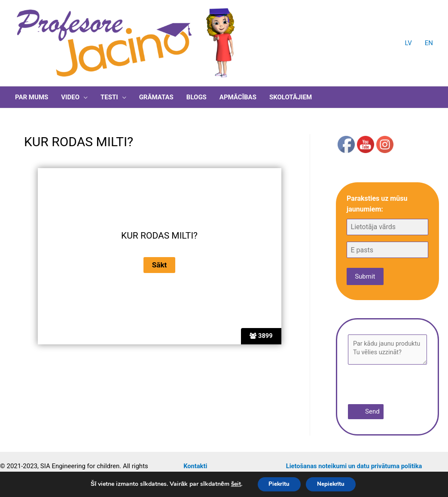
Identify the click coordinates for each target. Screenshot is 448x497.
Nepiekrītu (333, 483)
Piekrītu (276, 483)
